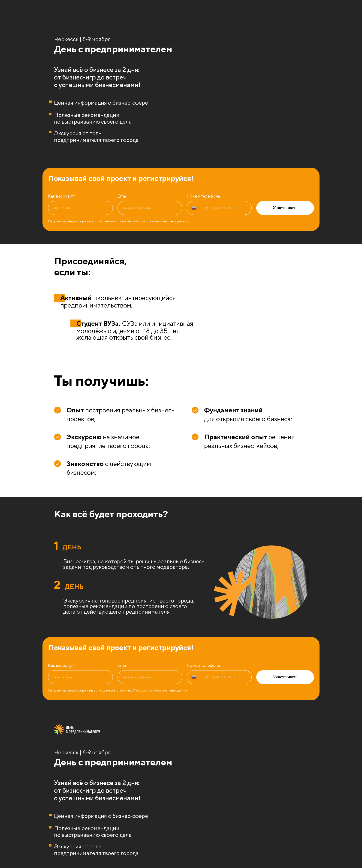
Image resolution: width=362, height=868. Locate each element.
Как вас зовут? (62, 196)
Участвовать (285, 208)
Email (123, 196)
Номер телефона (203, 196)
